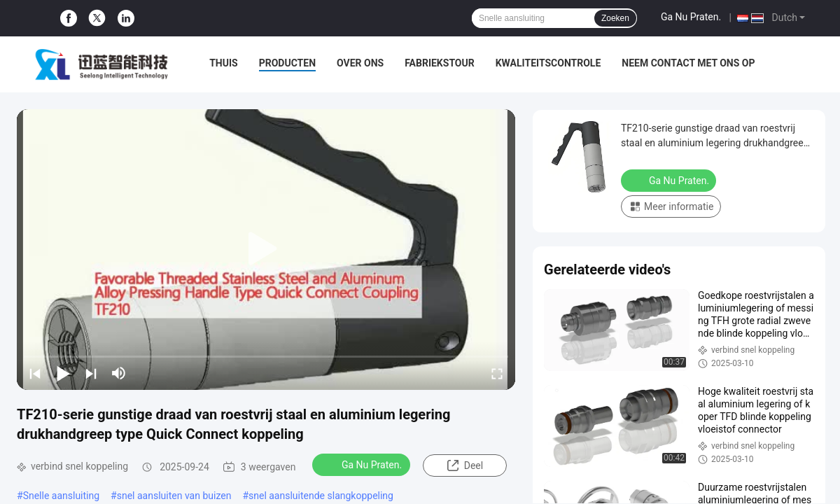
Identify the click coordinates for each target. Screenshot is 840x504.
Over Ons (360, 63)
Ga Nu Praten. (691, 17)
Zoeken (615, 18)
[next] (91, 373)
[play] (266, 249)
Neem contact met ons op (688, 63)
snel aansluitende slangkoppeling (321, 496)
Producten (287, 63)
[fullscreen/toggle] (497, 373)
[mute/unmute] (119, 373)
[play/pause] (63, 373)
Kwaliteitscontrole (548, 63)
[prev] (35, 373)
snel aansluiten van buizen (174, 496)
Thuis (224, 63)
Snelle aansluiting (61, 496)
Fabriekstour (440, 63)
